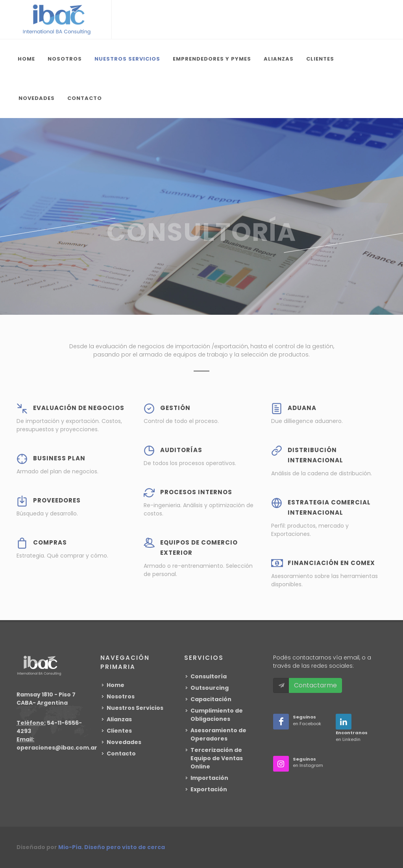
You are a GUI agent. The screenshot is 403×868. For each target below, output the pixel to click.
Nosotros (121, 696)
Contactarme (315, 685)
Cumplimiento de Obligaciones (217, 715)
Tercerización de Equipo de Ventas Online (217, 758)
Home (116, 685)
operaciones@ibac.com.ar (57, 748)
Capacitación (211, 699)
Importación (209, 778)
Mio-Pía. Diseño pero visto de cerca (112, 847)
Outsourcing (210, 688)
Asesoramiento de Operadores (218, 734)
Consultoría (209, 676)
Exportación (209, 789)
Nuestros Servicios (135, 708)
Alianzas (119, 719)
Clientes (119, 731)
